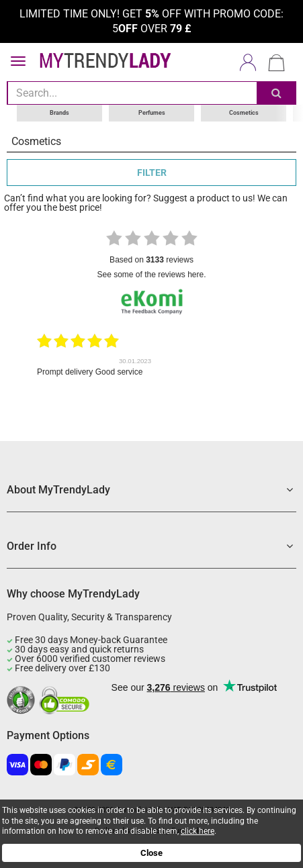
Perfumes (152, 113)
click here (198, 831)
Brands (59, 113)
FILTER (152, 173)
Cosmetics (244, 113)
